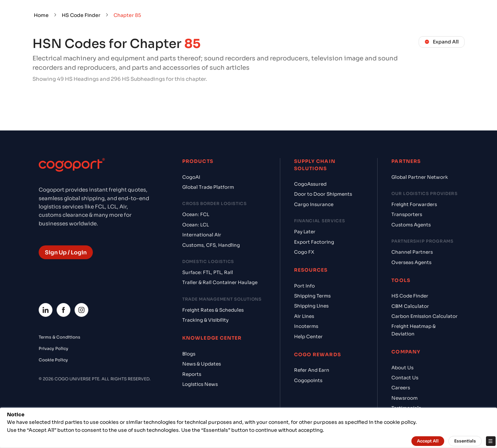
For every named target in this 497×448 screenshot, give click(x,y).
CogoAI (191, 177)
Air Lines (304, 316)
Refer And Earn (312, 370)
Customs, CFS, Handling (211, 245)
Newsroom (405, 398)
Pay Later (305, 232)
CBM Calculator (410, 306)
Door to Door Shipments (323, 194)
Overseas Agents (411, 262)
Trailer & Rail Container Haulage (220, 283)
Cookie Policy (53, 360)
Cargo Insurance (314, 204)
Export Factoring (314, 242)
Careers (401, 388)
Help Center (308, 337)
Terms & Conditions (60, 337)
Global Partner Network (420, 177)
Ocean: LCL (196, 225)
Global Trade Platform (208, 187)
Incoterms (306, 326)
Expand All (442, 42)
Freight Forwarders (414, 204)
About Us (402, 368)
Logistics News (200, 384)
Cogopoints (308, 381)
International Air (202, 235)
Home (41, 15)
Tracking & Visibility (205, 320)
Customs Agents (411, 225)
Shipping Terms (312, 296)
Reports (192, 374)
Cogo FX (304, 252)
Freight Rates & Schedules (213, 310)
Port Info (304, 286)
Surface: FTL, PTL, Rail (208, 272)
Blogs (189, 354)
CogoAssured (310, 184)
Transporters (407, 215)
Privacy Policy (53, 348)
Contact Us (405, 378)
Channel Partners (412, 252)
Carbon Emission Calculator (425, 316)
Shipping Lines (311, 306)
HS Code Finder (81, 15)
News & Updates (202, 364)
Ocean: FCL (196, 215)
